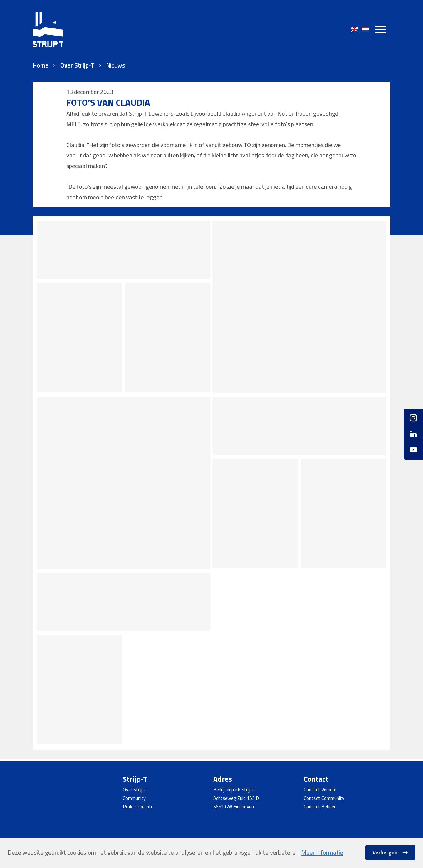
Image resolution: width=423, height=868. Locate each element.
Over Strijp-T (77, 65)
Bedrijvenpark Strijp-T (235, 789)
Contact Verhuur (320, 789)
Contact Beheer (320, 807)
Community (134, 798)
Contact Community (324, 798)
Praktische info (138, 807)
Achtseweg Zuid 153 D (236, 798)
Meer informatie (322, 853)
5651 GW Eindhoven (234, 807)
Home (41, 65)
